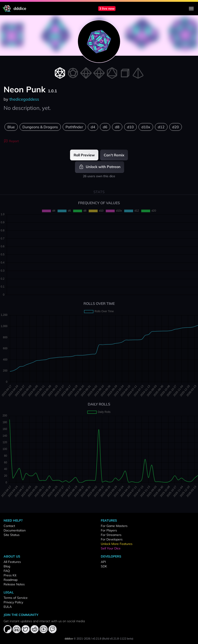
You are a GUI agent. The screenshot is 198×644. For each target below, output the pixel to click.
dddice (69, 638)
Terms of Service (16, 598)
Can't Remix (114, 155)
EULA (8, 607)
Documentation (15, 530)
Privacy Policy (13, 602)
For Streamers (111, 535)
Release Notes (14, 584)
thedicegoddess (24, 99)
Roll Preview (84, 155)
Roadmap (11, 580)
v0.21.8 (97, 638)
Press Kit (10, 575)
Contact (9, 526)
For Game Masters (114, 526)
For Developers (112, 539)
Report (11, 141)
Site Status (12, 535)
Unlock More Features (117, 544)
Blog (7, 566)
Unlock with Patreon (100, 167)
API (103, 562)
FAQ (7, 571)
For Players (109, 530)
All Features (12, 562)
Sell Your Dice (111, 548)
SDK (104, 566)
